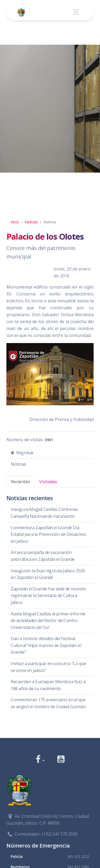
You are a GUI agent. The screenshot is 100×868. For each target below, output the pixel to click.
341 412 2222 (78, 856)
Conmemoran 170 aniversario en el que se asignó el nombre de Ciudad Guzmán (48, 703)
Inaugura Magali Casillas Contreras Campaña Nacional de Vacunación (44, 513)
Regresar (22, 453)
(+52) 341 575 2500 (60, 834)
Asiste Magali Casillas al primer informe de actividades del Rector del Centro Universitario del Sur (48, 621)
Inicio (15, 222)
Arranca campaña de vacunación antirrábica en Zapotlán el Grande (43, 556)
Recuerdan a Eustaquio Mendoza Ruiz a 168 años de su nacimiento (48, 685)
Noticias (31, 222)
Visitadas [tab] (48, 482)
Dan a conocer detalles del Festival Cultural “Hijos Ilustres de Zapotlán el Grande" (46, 645)
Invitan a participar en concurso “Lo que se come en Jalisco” (48, 667)
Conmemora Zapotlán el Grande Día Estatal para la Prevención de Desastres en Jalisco (48, 534)
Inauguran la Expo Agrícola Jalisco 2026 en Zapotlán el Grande (48, 574)
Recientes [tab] (21, 482)
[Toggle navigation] (76, 12)
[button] (40, 760)
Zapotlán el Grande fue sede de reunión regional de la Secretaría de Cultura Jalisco (48, 596)
